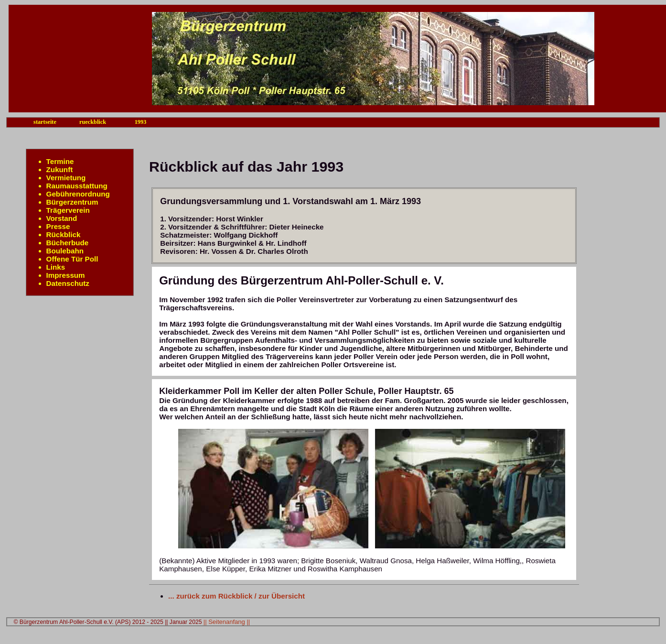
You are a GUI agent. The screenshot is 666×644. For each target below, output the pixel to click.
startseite (45, 122)
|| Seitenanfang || (227, 622)
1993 (141, 122)
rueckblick (93, 122)
